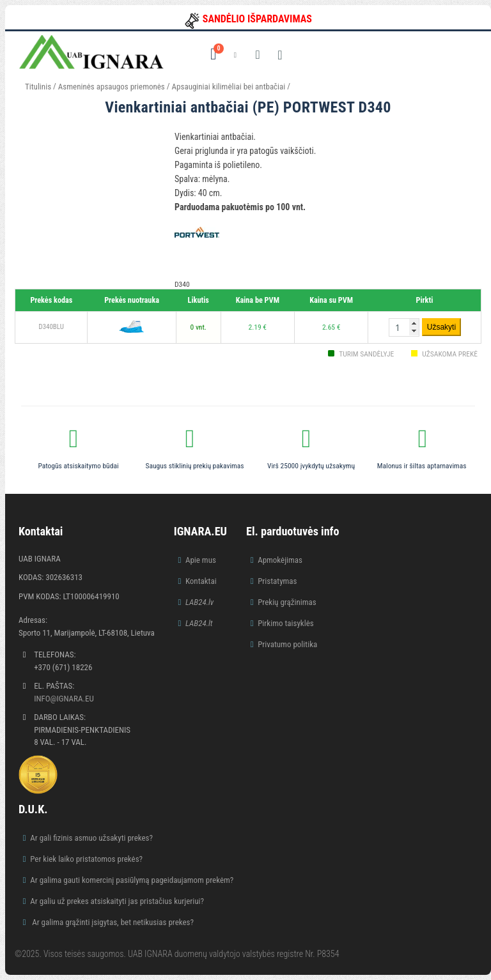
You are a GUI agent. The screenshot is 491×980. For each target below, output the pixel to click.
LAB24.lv (199, 602)
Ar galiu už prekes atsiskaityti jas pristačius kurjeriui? (117, 901)
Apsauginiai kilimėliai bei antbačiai (229, 87)
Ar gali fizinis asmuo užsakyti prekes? (91, 838)
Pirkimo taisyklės (286, 623)
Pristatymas (277, 581)
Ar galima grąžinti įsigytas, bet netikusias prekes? (112, 922)
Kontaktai (201, 581)
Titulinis (38, 87)
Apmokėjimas (280, 560)
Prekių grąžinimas (287, 602)
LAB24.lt (199, 623)
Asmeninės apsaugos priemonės (112, 87)
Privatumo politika (287, 644)
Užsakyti (441, 327)
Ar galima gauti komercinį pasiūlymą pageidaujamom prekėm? (132, 880)
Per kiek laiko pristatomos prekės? (86, 859)
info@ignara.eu (64, 699)
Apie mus (201, 560)
